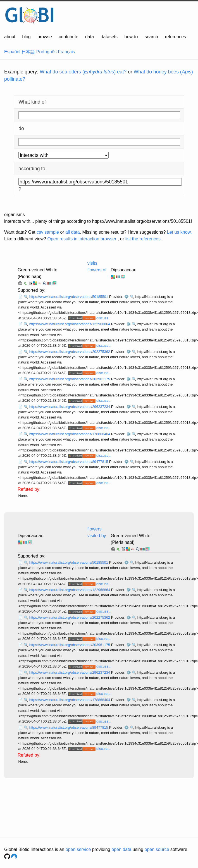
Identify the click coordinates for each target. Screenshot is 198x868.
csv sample (48, 232)
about (10, 37)
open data (121, 849)
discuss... (104, 318)
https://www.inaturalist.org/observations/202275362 (70, 352)
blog (27, 37)
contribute (68, 37)
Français (66, 52)
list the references (143, 239)
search (151, 37)
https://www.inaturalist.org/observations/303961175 (70, 379)
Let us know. (179, 232)
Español (12, 52)
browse (45, 37)
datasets (109, 37)
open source (157, 849)
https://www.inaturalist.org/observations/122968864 (70, 324)
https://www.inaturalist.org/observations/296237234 (70, 407)
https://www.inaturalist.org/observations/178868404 (70, 434)
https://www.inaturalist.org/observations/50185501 (69, 297)
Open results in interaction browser (82, 239)
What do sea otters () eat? (83, 72)
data (90, 37)
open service (78, 849)
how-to (131, 37)
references (175, 37)
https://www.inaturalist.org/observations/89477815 (69, 462)
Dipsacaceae (124, 270)
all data (73, 232)
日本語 (28, 52)
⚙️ (127, 297)
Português (46, 52)
